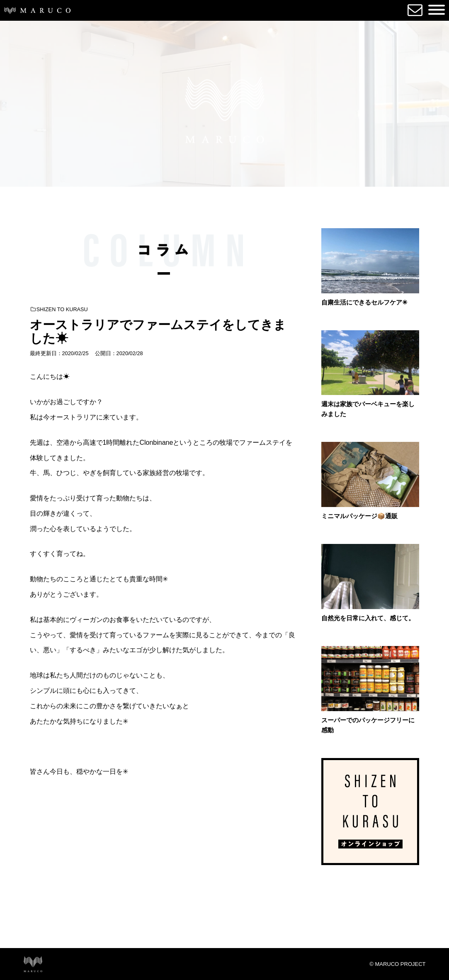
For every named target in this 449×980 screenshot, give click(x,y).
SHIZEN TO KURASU (59, 309)
